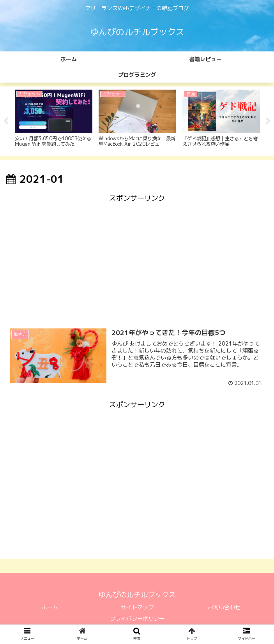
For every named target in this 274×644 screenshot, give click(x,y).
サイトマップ (137, 608)
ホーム (50, 608)
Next (268, 122)
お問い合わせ (224, 608)
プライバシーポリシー (137, 619)
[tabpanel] (54, 120)
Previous (6, 122)
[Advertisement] (137, 260)
